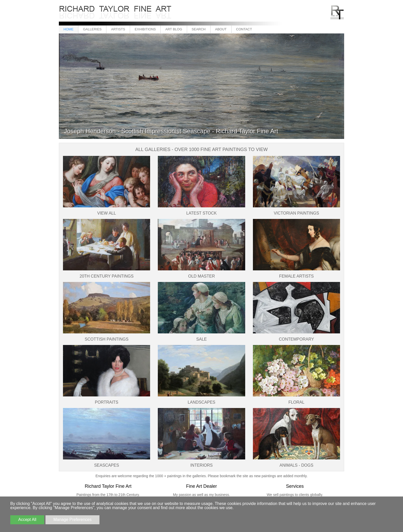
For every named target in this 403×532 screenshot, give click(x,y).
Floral (296, 402)
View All (107, 213)
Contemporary (296, 339)
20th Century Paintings (107, 276)
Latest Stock (201, 213)
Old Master (201, 276)
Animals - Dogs (297, 465)
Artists (118, 29)
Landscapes (201, 402)
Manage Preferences (73, 520)
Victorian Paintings (296, 213)
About (221, 29)
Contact (244, 29)
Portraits (107, 402)
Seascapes (107, 465)
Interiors (201, 465)
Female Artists (296, 276)
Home (68, 29)
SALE (202, 339)
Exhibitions (145, 29)
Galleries (92, 29)
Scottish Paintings (106, 339)
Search (199, 29)
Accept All (27, 520)
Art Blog (174, 29)
